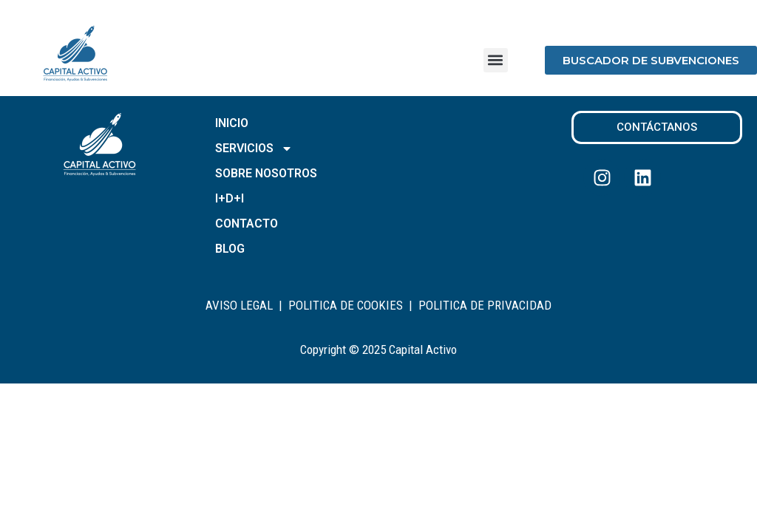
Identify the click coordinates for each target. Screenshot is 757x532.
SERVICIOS (254, 149)
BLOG (230, 249)
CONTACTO (247, 224)
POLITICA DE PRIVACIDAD (485, 305)
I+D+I (230, 198)
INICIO (232, 123)
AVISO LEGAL (239, 305)
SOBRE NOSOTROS (266, 173)
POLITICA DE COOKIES (346, 305)
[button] (496, 60)
